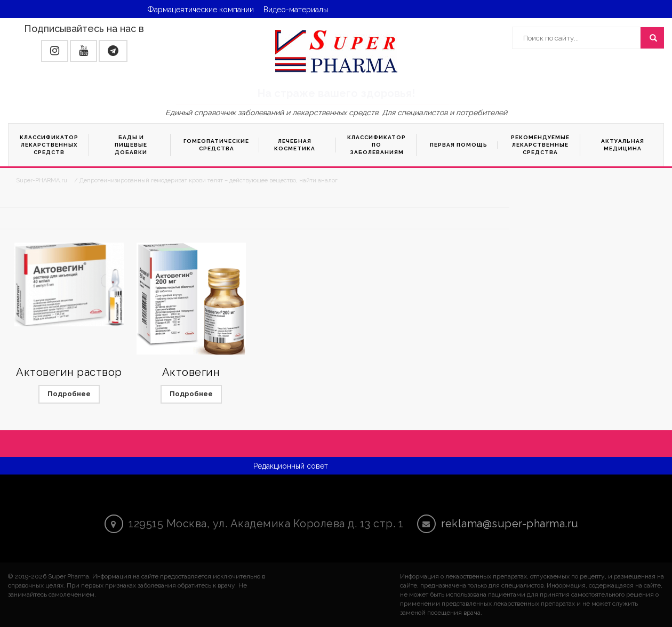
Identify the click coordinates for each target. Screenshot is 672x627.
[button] (55, 51)
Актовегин (191, 372)
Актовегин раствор (69, 372)
